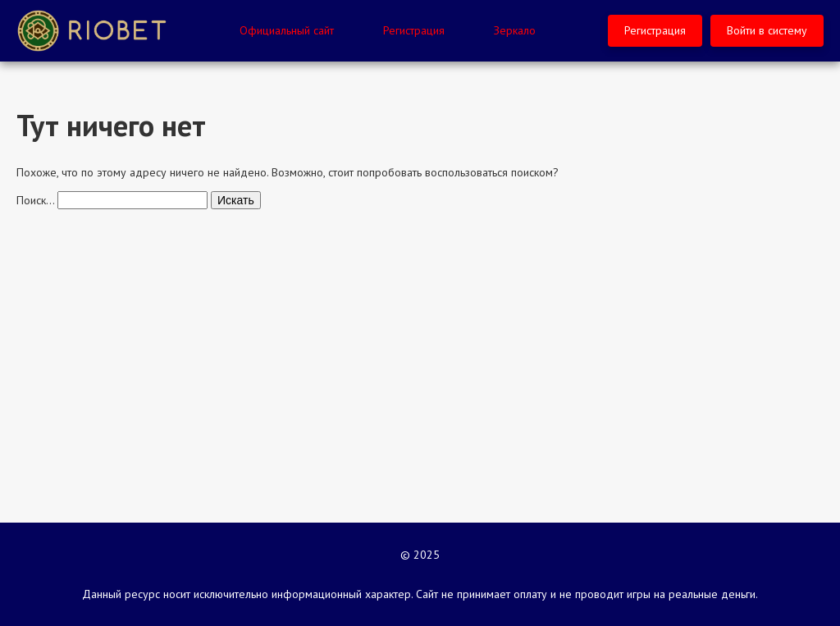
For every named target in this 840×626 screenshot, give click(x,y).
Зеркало (515, 30)
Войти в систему (767, 30)
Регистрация (414, 30)
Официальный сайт (287, 30)
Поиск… (35, 200)
